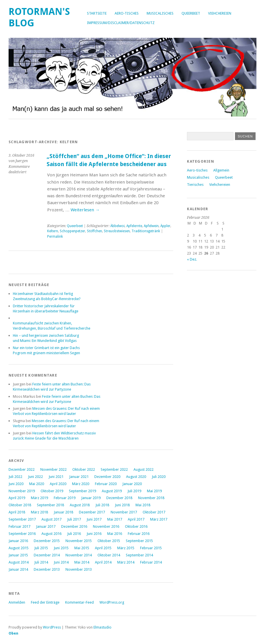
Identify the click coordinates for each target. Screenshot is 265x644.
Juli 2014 (41, 562)
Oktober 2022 (84, 469)
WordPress (52, 627)
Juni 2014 (61, 562)
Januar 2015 (18, 555)
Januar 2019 (91, 498)
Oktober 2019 (52, 491)
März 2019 (39, 498)
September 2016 (22, 534)
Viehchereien (220, 13)
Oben (13, 633)
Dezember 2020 (107, 477)
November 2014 (79, 555)
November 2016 (106, 526)
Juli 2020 (159, 477)
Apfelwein (151, 226)
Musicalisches (160, 13)
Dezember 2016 (74, 526)
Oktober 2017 (154, 512)
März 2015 (126, 548)
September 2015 (139, 541)
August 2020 (136, 477)
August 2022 (144, 469)
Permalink (55, 237)
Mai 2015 (82, 548)
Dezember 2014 (47, 555)
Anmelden (17, 602)
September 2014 (139, 555)
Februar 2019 (65, 498)
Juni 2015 (61, 548)
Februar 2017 (19, 526)
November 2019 (22, 491)
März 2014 (126, 562)
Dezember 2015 (47, 541)
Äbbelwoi (117, 226)
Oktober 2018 (20, 505)
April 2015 (103, 548)
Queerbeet (191, 13)
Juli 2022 (15, 477)
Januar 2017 (46, 526)
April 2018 (17, 512)
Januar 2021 (79, 477)
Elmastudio (102, 627)
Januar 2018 (63, 512)
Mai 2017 (115, 519)
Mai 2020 (37, 484)
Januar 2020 (132, 484)
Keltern (53, 231)
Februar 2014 (151, 562)
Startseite (97, 13)
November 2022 (53, 469)
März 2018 (39, 512)
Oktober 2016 (136, 526)
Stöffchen (94, 231)
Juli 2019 (134, 491)
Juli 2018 (102, 505)
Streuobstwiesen (117, 231)
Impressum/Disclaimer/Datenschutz (121, 23)
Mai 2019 (154, 491)
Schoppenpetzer (72, 231)
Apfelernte (134, 226)
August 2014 (19, 562)
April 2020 (58, 484)
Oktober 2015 (109, 541)
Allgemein (221, 170)
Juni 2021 (56, 477)
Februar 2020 (106, 484)
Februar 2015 (151, 548)
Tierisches (195, 185)
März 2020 (81, 484)
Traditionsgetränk (146, 231)
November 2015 (79, 541)
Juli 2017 (74, 519)
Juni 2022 (35, 477)
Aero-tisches (127, 13)
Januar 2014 (18, 569)
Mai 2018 (143, 505)
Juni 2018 (122, 505)
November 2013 (79, 569)
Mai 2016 (115, 534)
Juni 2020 (16, 484)
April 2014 (103, 562)
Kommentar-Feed (79, 602)
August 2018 (80, 505)
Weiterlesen (85, 210)
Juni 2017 (94, 519)
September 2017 (22, 519)
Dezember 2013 (47, 569)
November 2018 (151, 498)
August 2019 (112, 491)
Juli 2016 (74, 534)
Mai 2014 (82, 562)
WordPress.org (112, 602)
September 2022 (114, 469)
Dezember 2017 (92, 512)
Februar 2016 (139, 534)
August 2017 (51, 519)
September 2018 (50, 505)
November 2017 (124, 512)
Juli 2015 (41, 548)
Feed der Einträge (45, 602)
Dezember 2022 (22, 469)
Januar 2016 (18, 541)
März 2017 (159, 519)
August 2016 (51, 534)
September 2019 (82, 491)
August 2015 (19, 548)
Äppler (165, 226)
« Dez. (192, 259)
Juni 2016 (94, 534)
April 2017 (136, 519)
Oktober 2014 (109, 555)
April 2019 (17, 498)
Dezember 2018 (119, 498)
